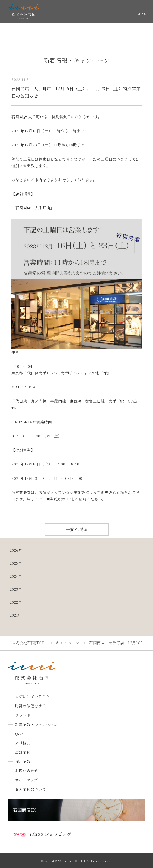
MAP (16, 387)
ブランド (23, 715)
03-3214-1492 (24, 422)
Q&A (20, 734)
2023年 (16, 589)
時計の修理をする (31, 706)
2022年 (16, 602)
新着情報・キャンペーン (36, 724)
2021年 (16, 615)
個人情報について (31, 789)
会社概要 (23, 743)
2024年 (16, 576)
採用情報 (23, 761)
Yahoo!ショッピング (50, 834)
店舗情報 (23, 752)
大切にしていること (33, 697)
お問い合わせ (27, 771)
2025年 (16, 563)
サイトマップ (26, 780)
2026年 (16, 550)
